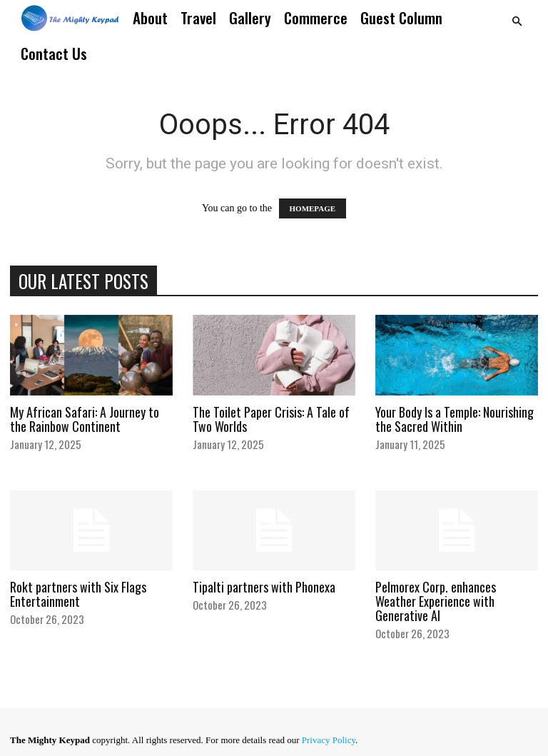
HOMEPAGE (313, 208)
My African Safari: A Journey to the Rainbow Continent (85, 419)
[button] (517, 22)
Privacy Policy (329, 740)
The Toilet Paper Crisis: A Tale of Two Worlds (271, 419)
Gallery (250, 17)
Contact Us (54, 53)
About (150, 17)
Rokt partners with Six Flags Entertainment (78, 594)
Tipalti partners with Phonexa (264, 587)
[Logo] (70, 18)
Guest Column (401, 17)
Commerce (316, 17)
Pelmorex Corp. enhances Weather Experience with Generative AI (436, 601)
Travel (198, 17)
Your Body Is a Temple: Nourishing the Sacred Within (455, 419)
